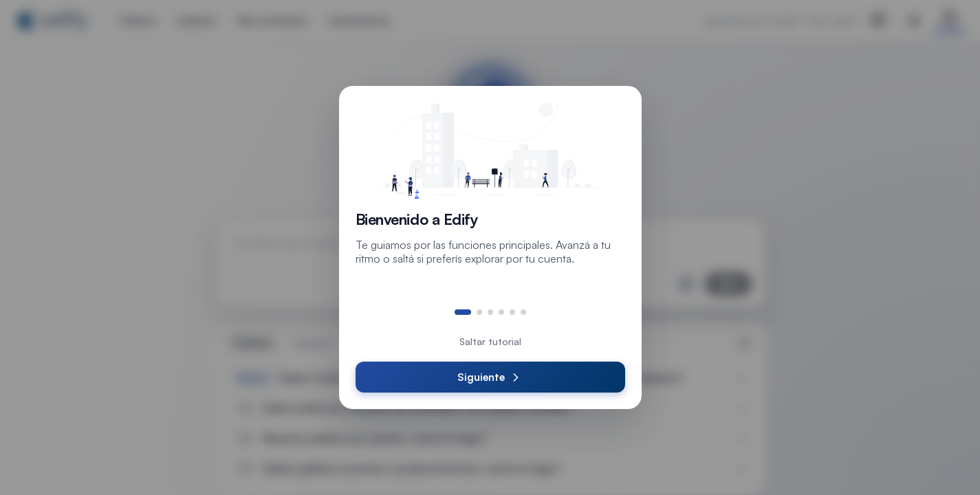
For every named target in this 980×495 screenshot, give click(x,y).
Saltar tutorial (490, 341)
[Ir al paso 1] (463, 312)
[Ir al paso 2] (479, 312)
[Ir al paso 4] (501, 312)
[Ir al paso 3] (490, 312)
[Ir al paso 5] (512, 312)
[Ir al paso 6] (523, 312)
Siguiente (490, 377)
